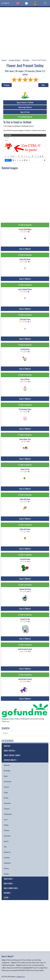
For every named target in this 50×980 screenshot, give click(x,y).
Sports (6, 841)
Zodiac (6, 874)
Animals (7, 765)
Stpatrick (7, 852)
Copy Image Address (25, 107)
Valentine (7, 863)
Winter (6, 868)
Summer (7, 857)
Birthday (26, 60)
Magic (6, 825)
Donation (5, 719)
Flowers (7, 809)
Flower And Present (39, 60)
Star (5, 847)
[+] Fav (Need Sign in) (25, 117)
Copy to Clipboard (25, 249)
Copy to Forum (25, 112)
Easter (6, 798)
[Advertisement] (25, 32)
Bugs (6, 776)
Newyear (7, 836)
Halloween (8, 814)
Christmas (8, 781)
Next (43, 85)
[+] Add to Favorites (25, 225)
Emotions (7, 803)
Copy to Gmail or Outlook (25, 102)
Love (6, 819)
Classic (6, 787)
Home (4, 60)
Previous (7, 85)
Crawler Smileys (15, 60)
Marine (6, 830)
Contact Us (21, 976)
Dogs (6, 792)
